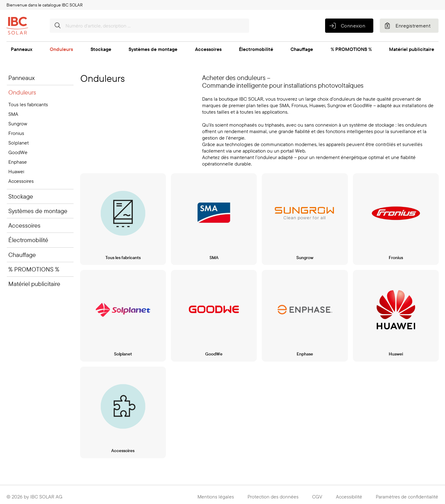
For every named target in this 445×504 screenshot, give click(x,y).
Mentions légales (216, 494)
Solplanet (19, 143)
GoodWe (18, 152)
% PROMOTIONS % (351, 49)
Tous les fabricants (28, 104)
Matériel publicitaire (412, 49)
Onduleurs (61, 49)
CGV (317, 494)
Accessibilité (349, 494)
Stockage (101, 49)
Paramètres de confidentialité (407, 494)
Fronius (16, 133)
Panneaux (22, 49)
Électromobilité (256, 49)
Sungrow (18, 124)
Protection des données (273, 494)
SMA (13, 114)
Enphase (18, 162)
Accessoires (208, 49)
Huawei (16, 171)
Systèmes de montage (153, 49)
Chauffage (302, 49)
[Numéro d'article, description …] (149, 26)
